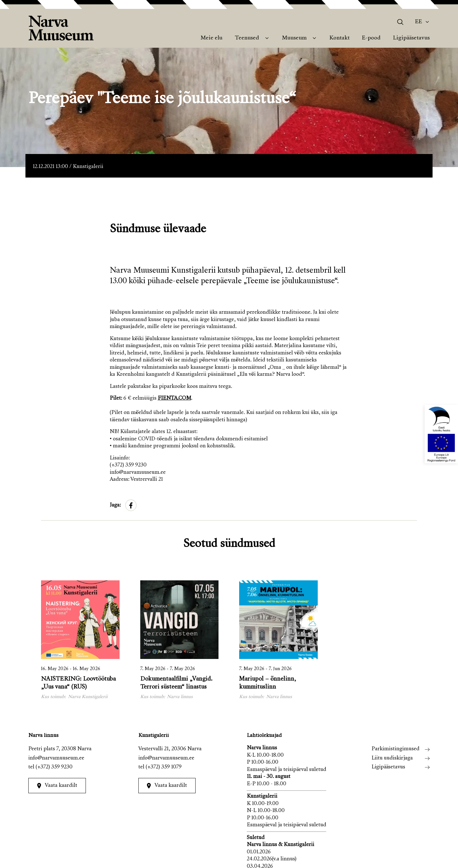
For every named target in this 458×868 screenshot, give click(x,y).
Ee (419, 22)
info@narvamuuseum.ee (56, 758)
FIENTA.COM (174, 399)
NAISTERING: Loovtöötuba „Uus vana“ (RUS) (78, 683)
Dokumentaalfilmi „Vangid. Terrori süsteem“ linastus (176, 683)
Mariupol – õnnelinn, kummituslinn (268, 683)
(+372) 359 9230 (54, 767)
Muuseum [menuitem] (294, 38)
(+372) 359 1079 (164, 767)
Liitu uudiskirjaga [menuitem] (392, 758)
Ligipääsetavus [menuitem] (411, 38)
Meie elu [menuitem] (212, 38)
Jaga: (115, 505)
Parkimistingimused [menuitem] (396, 749)
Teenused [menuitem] (247, 38)
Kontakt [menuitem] (340, 38)
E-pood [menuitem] (371, 38)
